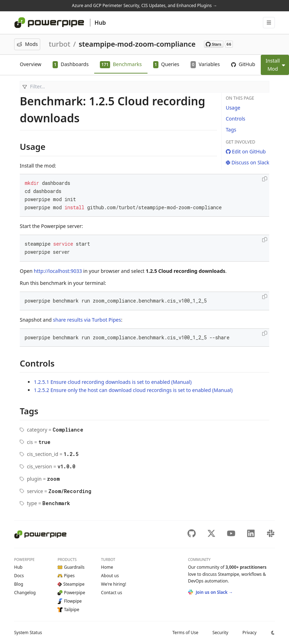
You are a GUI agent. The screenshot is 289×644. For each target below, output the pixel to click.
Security (220, 633)
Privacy (249, 633)
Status (28, 633)
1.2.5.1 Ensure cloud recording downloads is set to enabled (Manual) (113, 382)
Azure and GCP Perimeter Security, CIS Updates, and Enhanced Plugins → (144, 5)
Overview (31, 64)
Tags (231, 130)
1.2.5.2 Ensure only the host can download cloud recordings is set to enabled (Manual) (133, 390)
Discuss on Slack (248, 162)
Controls (236, 119)
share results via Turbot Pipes (87, 320)
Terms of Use (185, 633)
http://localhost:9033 (58, 271)
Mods (27, 44)
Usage (233, 108)
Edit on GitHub (246, 151)
